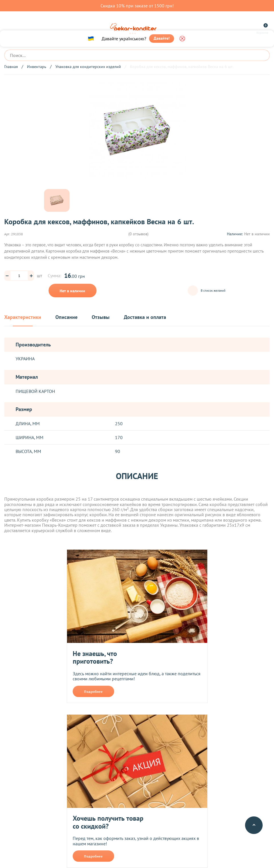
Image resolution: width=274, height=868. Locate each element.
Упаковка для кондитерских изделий (88, 67)
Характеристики (23, 317)
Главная (11, 67)
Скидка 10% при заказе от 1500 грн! (137, 6)
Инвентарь (37, 67)
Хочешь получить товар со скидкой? (108, 822)
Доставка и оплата (145, 317)
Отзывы (101, 317)
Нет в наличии (72, 291)
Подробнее (93, 692)
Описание (66, 317)
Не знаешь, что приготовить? (95, 658)
